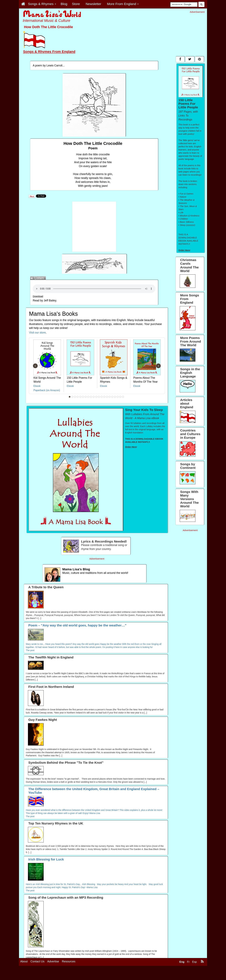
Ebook (37, 386)
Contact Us (37, 961)
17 (112, 397)
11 (96, 397)
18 (115, 397)
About (24, 961)
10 (94, 397)
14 (104, 397)
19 (118, 397)
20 (120, 397)
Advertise (53, 961)
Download (38, 296)
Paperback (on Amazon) (47, 390)
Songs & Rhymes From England (49, 52)
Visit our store (37, 333)
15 (107, 397)
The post (30, 650)
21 (123, 397)
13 (102, 397)
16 (110, 397)
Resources (69, 961)
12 (99, 397)
